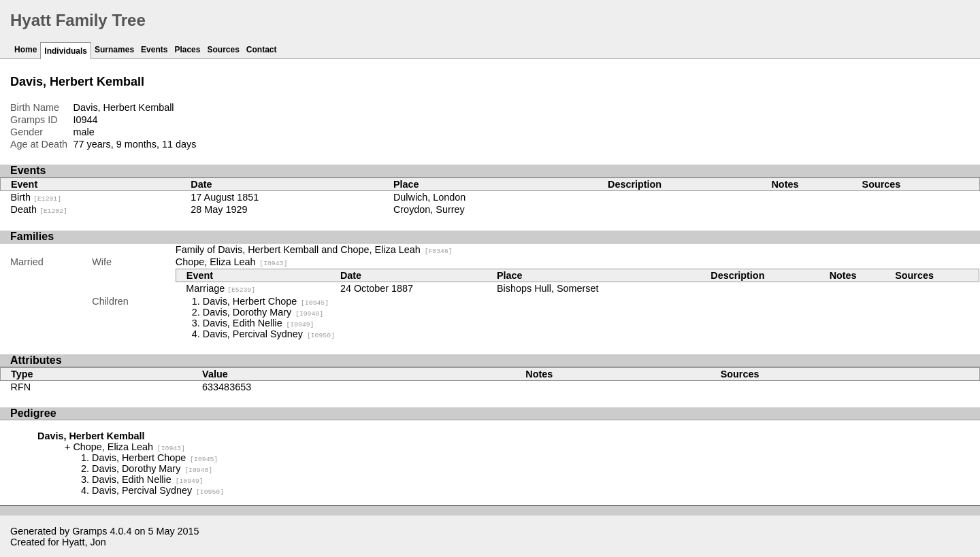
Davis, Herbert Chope (266, 301)
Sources (223, 50)
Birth (36, 197)
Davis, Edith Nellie (259, 323)
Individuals (66, 51)
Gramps (89, 531)
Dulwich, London (429, 197)
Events (154, 50)
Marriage (220, 288)
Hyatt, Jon (84, 542)
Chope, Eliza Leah (231, 262)
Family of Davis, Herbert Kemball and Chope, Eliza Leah (314, 250)
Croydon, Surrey (429, 209)
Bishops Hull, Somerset (548, 288)
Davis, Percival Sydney (269, 334)
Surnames (114, 50)
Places (187, 50)
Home (26, 50)
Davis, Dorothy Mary (263, 312)
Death (39, 209)
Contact (262, 50)
